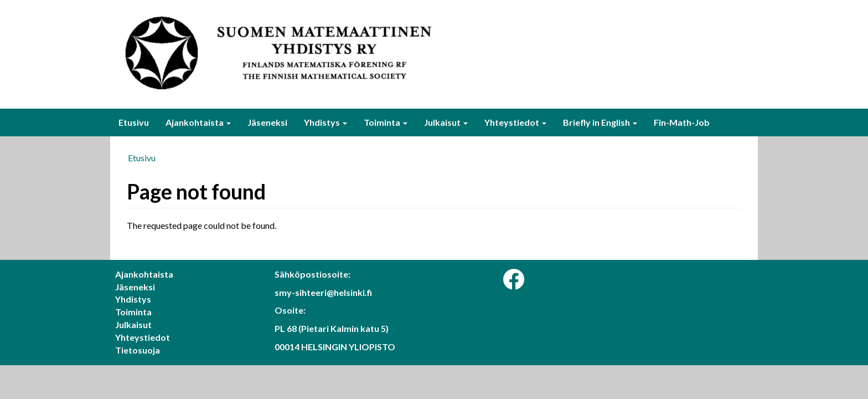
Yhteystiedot (515, 122)
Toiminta (386, 122)
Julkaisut (446, 122)
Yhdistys (325, 122)
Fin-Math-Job (682, 122)
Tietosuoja (138, 350)
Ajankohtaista (198, 122)
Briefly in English (600, 122)
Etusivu (134, 122)
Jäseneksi (267, 122)
